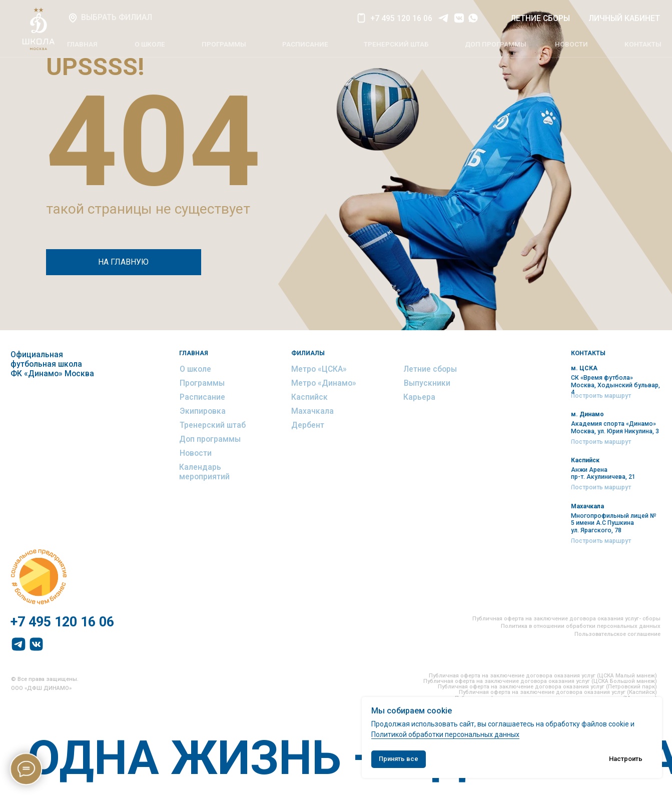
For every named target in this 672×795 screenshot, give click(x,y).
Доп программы (210, 439)
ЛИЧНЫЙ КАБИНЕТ (624, 18)
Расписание (202, 397)
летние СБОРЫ (540, 18)
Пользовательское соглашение (617, 634)
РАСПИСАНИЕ (305, 44)
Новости (196, 453)
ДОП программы (496, 44)
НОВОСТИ (571, 44)
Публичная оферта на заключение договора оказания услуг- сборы (566, 619)
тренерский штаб (396, 44)
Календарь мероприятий (204, 472)
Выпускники (427, 383)
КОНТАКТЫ (643, 44)
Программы (202, 383)
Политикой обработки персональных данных (445, 734)
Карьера (419, 397)
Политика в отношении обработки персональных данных (581, 626)
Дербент (308, 425)
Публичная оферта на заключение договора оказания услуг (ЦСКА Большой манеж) (540, 681)
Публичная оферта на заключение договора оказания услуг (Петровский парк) (547, 687)
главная (82, 44)
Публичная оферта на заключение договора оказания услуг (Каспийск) (558, 692)
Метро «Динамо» (324, 383)
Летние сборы (430, 369)
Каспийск (309, 397)
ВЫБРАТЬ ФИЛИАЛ (117, 18)
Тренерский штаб (213, 425)
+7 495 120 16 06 (401, 18)
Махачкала (312, 411)
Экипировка (203, 411)
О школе (195, 369)
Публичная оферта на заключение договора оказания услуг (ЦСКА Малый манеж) (543, 676)
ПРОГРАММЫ (224, 44)
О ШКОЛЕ (150, 44)
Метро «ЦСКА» (319, 369)
